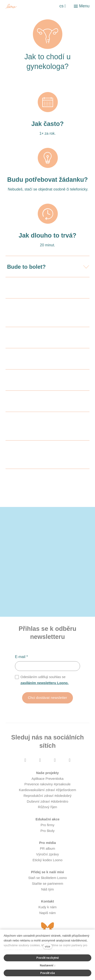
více (47, 946)
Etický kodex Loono (47, 860)
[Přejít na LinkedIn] (70, 760)
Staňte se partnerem (48, 883)
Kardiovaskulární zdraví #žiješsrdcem (47, 790)
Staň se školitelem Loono (48, 878)
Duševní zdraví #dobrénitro (47, 801)
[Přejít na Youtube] (55, 760)
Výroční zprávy (47, 854)
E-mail (21, 657)
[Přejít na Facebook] (25, 760)
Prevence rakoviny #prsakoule (47, 784)
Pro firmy (48, 825)
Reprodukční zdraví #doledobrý (47, 796)
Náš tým (47, 889)
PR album (48, 848)
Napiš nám (48, 913)
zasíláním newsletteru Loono (44, 683)
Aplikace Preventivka (47, 779)
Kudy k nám (47, 907)
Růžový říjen (47, 807)
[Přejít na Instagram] (40, 760)
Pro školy (48, 831)
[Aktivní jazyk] (63, 6)
